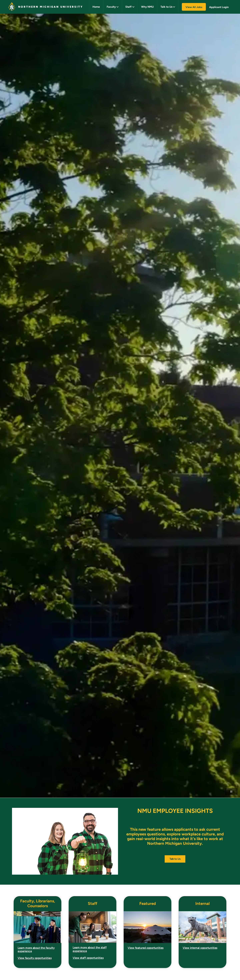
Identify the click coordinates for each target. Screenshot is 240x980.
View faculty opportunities (35, 958)
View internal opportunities (200, 948)
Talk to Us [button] (166, 7)
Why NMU (147, 7)
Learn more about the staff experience (90, 949)
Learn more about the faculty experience (36, 950)
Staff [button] (128, 7)
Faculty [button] (111, 7)
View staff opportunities (88, 958)
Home (96, 7)
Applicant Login (219, 7)
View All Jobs (194, 7)
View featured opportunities (146, 948)
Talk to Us (175, 859)
